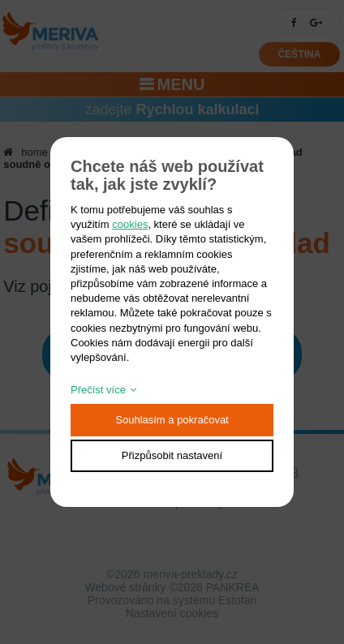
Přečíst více (98, 390)
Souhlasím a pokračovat (172, 420)
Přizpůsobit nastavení (172, 455)
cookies (130, 224)
